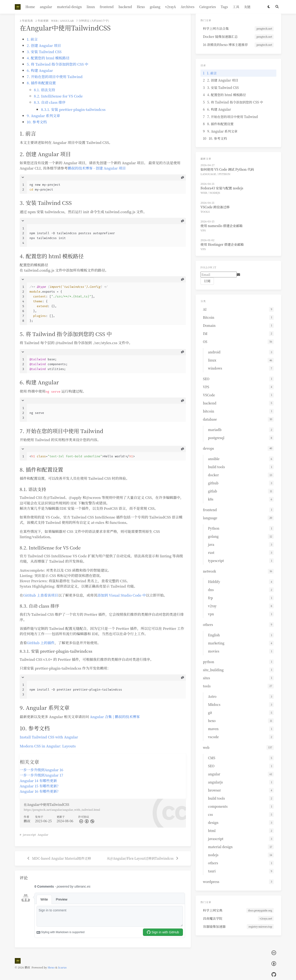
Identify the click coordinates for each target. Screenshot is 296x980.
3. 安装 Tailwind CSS (44, 52)
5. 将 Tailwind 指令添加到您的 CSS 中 (58, 64)
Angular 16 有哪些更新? (39, 791)
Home (30, 7)
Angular (43, 834)
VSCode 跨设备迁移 (215, 207)
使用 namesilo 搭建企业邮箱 (222, 226)
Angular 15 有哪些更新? (39, 786)
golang (155, 7)
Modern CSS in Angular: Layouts (48, 746)
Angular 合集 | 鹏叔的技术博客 (115, 716)
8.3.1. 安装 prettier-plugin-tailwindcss (73, 109)
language (208, 174)
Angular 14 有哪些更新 (38, 780)
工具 (236, 7)
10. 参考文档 (37, 122)
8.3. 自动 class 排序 (50, 102)
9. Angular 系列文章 (43, 115)
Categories (208, 7)
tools (205, 211)
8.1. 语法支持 (45, 90)
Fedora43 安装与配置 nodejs (222, 188)
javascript (29, 834)
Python (225, 174)
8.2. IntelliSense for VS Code (58, 96)
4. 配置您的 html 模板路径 (48, 58)
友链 (247, 7)
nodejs (215, 193)
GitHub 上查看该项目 (41, 595)
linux (91, 7)
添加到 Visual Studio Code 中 (122, 595)
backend (125, 7)
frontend (107, 7)
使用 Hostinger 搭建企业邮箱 (222, 244)
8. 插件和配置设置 (41, 83)
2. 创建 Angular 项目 (44, 45)
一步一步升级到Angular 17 (41, 775)
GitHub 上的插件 (41, 643)
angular (46, 7)
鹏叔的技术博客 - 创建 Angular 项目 (97, 168)
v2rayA (170, 7)
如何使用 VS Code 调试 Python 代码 (227, 169)
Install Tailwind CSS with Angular (49, 737)
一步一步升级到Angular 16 (41, 770)
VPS (203, 230)
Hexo (141, 7)
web (54, 20)
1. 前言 (32, 39)
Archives (188, 7)
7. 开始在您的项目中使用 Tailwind (55, 76)
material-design (69, 7)
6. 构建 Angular (40, 70)
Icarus (62, 967)
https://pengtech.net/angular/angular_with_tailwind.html (62, 809)
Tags (224, 7)
